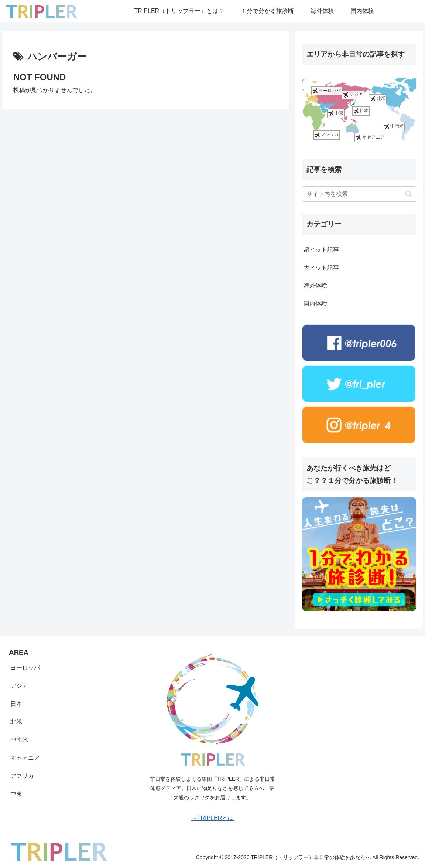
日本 (361, 111)
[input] (359, 194)
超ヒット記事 (321, 250)
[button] (409, 194)
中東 (336, 113)
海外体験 (315, 285)
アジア (353, 95)
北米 (378, 98)
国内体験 (315, 304)
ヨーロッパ (327, 91)
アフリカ (327, 135)
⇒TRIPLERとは (213, 818)
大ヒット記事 (321, 268)
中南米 (394, 127)
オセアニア (370, 137)
